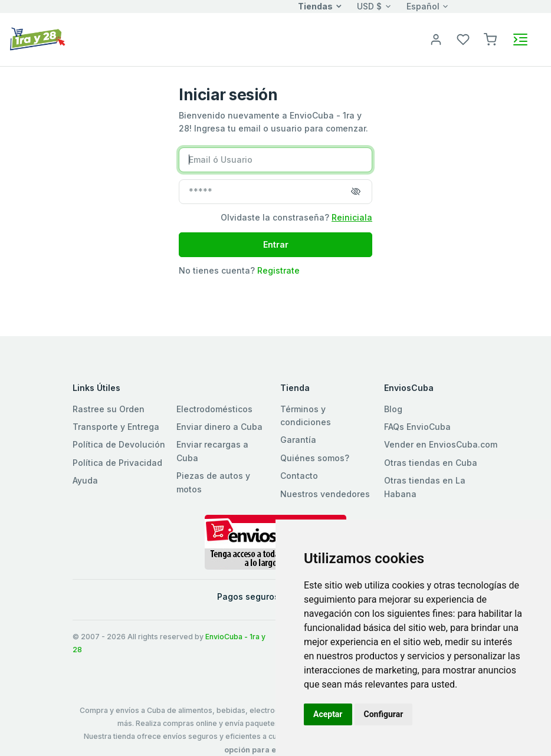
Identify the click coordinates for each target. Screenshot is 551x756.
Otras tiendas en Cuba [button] (431, 463)
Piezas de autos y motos (213, 482)
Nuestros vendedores (325, 494)
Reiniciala (352, 217)
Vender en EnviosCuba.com (441, 444)
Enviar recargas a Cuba (212, 451)
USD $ (369, 6)
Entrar (276, 244)
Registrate (278, 270)
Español (423, 6)
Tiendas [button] (315, 6)
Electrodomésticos (214, 409)
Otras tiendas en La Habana (425, 487)
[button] (490, 39)
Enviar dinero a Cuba (219, 427)
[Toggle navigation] (520, 40)
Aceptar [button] (328, 714)
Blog (393, 409)
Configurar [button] (384, 714)
